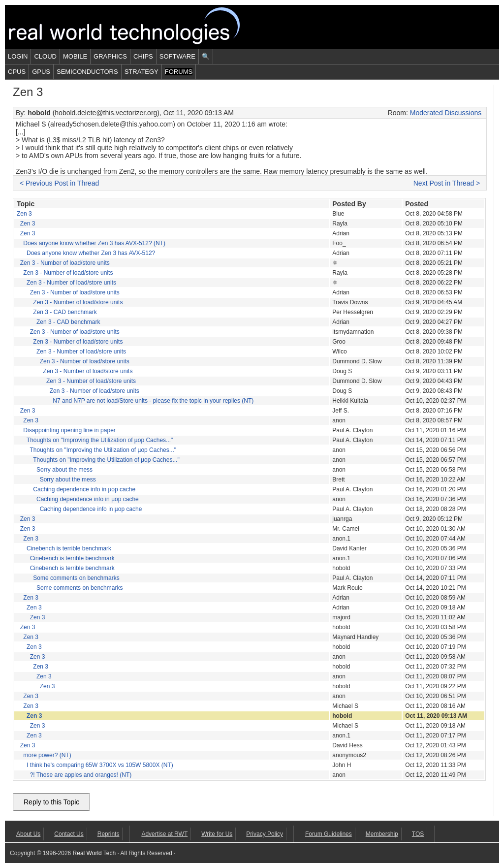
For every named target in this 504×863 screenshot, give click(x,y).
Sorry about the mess (64, 470)
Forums (179, 72)
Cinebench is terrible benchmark (69, 548)
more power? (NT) (47, 755)
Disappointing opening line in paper (69, 430)
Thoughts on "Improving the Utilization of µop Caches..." (100, 440)
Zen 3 (24, 214)
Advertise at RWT (164, 834)
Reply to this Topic (51, 802)
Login (18, 56)
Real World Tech (136, 27)
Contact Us (69, 834)
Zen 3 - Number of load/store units (65, 263)
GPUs (41, 72)
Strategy (142, 72)
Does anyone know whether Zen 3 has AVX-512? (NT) (94, 243)
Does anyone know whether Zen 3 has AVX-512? (91, 253)
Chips (143, 56)
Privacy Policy (265, 834)
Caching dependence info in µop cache (84, 489)
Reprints (109, 834)
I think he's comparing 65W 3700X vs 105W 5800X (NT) (100, 765)
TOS (418, 834)
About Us (28, 834)
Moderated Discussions (446, 113)
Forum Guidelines (329, 834)
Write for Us (217, 834)
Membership (382, 834)
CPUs (17, 72)
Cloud (45, 56)
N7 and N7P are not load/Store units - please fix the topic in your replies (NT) (153, 401)
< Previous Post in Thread (59, 183)
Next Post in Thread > (447, 183)
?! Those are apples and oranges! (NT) (81, 775)
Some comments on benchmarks (76, 578)
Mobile (75, 56)
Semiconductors (87, 72)
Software (177, 56)
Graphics (110, 56)
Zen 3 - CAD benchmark (65, 312)
